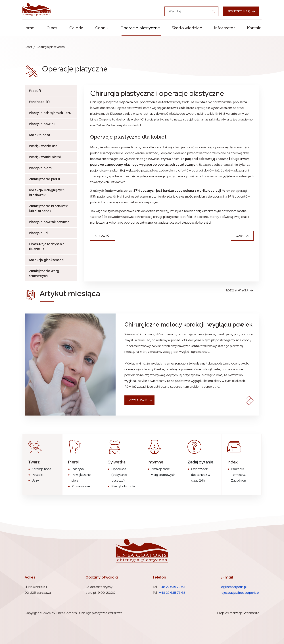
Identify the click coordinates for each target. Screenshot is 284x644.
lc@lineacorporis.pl (234, 587)
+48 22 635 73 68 (172, 593)
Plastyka (78, 469)
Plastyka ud (38, 233)
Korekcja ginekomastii (47, 260)
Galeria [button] (76, 28)
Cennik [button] (102, 28)
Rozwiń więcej (241, 291)
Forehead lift (39, 102)
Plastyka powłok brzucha (49, 222)
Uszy (35, 480)
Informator (225, 28)
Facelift (35, 91)
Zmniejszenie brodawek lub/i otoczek (48, 208)
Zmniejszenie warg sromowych (44, 273)
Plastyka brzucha (123, 486)
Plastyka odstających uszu (50, 113)
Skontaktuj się (241, 11)
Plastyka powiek (42, 124)
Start (28, 47)
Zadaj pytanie (200, 462)
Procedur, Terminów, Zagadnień (238, 475)
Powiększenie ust (43, 146)
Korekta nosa (40, 135)
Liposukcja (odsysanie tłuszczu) (47, 246)
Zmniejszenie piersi (44, 179)
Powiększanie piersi (45, 157)
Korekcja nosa (41, 469)
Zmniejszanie (81, 486)
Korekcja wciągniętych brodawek (47, 192)
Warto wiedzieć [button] (187, 28)
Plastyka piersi (41, 168)
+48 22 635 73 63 (172, 587)
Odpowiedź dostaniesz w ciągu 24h (201, 475)
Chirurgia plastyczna (51, 47)
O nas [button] (52, 28)
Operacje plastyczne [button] (140, 28)
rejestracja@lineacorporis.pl (240, 593)
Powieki (37, 475)
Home (28, 28)
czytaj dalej (139, 400)
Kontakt (254, 28)
